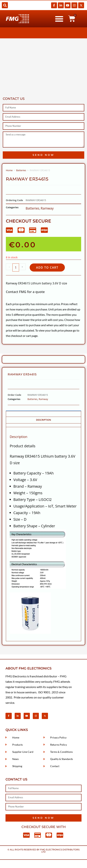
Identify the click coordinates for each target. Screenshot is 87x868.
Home (9, 170)
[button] (5, 5)
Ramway (47, 208)
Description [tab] (44, 420)
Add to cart (47, 268)
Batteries (21, 170)
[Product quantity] (16, 268)
